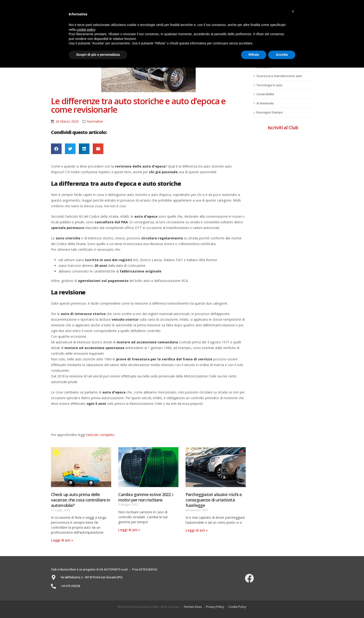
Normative (95, 121)
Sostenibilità (265, 94)
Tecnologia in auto (269, 85)
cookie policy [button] (86, 30)
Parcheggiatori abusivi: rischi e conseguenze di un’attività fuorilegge (214, 500)
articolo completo (101, 435)
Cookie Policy (237, 607)
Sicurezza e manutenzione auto (279, 76)
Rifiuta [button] (254, 55)
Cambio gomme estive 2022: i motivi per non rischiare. (146, 497)
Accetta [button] (282, 55)
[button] (293, 11)
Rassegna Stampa (269, 112)
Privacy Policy (215, 607)
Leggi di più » (62, 540)
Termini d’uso (193, 607)
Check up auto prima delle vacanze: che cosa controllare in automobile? (80, 500)
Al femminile (265, 103)
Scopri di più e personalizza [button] (98, 55)
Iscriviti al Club (283, 127)
